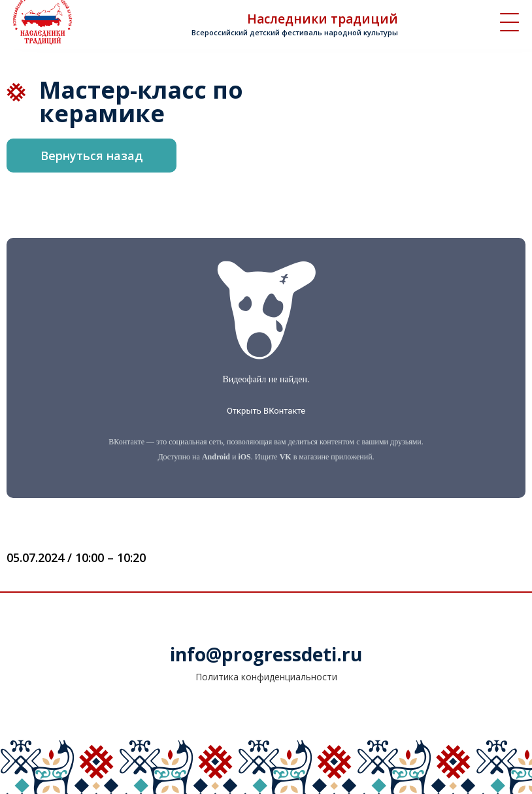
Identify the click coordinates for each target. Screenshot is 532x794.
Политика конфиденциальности (266, 677)
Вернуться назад (92, 156)
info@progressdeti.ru (266, 654)
